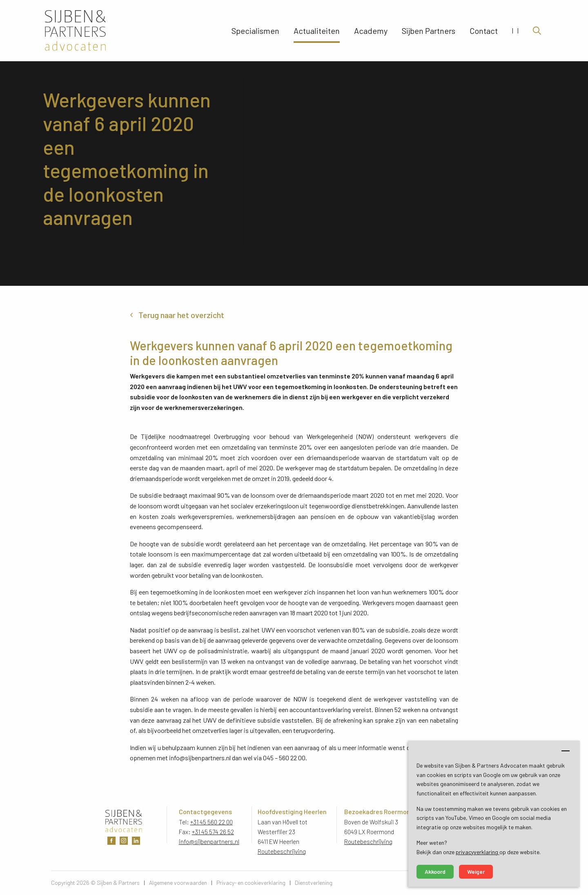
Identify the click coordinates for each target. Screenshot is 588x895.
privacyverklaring (478, 852)
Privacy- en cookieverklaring (251, 883)
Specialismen (255, 31)
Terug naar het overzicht (181, 315)
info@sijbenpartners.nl (209, 842)
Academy (371, 31)
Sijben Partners (429, 31)
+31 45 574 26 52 (213, 832)
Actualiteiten (317, 31)
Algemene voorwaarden (178, 883)
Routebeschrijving (282, 851)
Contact (484, 31)
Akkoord (435, 872)
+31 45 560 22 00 (212, 822)
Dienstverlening (314, 883)
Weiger (476, 872)
